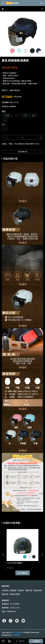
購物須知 (29, 590)
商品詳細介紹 (23, 152)
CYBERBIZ (16, 635)
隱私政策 (5, 594)
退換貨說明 (38, 590)
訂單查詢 (5, 590)
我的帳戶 (21, 590)
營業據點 (13, 590)
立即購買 (36, 641)
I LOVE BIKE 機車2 (14, 563)
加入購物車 (20, 641)
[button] (42, 555)
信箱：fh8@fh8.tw (9, 611)
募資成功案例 (15, 594)
